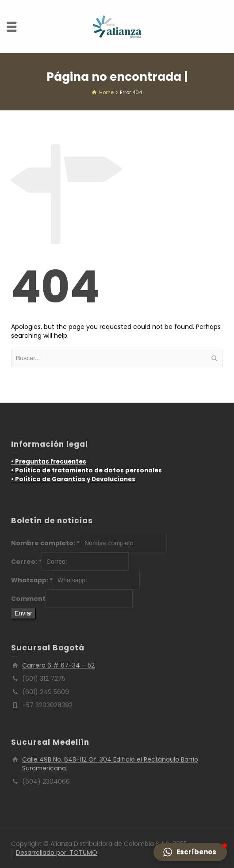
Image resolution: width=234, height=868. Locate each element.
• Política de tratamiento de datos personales (86, 470)
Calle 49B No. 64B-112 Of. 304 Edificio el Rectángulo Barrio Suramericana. (110, 764)
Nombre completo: (45, 543)
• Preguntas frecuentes (49, 462)
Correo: (26, 562)
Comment (28, 599)
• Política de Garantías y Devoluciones (73, 479)
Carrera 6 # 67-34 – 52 (58, 665)
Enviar (23, 613)
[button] (190, 852)
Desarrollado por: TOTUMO (57, 853)
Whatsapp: (32, 580)
